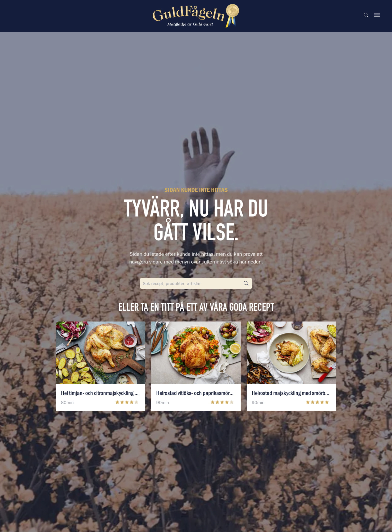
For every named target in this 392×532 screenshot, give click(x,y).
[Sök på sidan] (366, 15)
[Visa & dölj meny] (377, 15)
